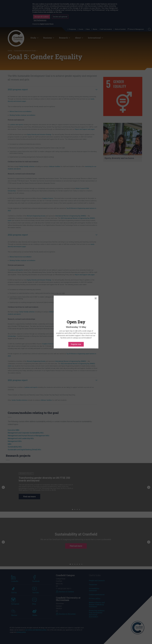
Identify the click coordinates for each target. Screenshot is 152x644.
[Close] (96, 298)
